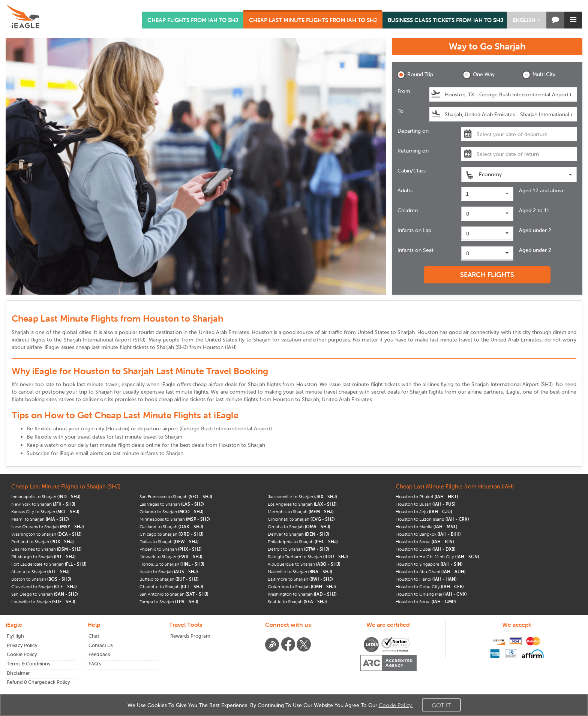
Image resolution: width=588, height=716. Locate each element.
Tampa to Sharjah (169, 601)
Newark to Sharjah (171, 556)
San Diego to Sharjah (44, 594)
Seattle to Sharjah (297, 601)
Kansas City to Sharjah (45, 512)
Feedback (99, 654)
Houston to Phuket (427, 497)
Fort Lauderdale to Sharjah (49, 564)
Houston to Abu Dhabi (430, 571)
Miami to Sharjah (40, 519)
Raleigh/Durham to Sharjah (308, 556)
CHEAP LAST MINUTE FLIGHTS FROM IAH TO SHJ (313, 20)
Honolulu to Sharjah (172, 564)
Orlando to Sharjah (171, 512)
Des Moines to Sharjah (46, 549)
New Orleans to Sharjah (47, 527)
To (400, 111)
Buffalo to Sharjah (169, 579)
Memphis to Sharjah (301, 512)
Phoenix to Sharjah (170, 549)
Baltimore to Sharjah (300, 579)
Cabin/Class (412, 171)
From (404, 91)
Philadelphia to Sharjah (303, 541)
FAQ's (95, 664)
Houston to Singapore (429, 564)
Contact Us (101, 645)
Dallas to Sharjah (169, 541)
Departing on (413, 131)
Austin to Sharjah (169, 571)
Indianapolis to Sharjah (46, 497)
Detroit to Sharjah (298, 549)
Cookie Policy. (396, 705)
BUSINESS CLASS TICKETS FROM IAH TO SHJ (445, 20)
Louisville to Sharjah (43, 601)
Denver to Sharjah (298, 534)
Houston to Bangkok (428, 534)
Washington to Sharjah (46, 534)
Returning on (413, 151)
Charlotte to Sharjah (171, 586)
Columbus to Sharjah (302, 586)
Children (408, 210)
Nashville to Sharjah (300, 571)
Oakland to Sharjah (171, 527)
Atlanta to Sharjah (40, 571)
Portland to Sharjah (42, 541)
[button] (527, 20)
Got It (441, 705)
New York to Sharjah (43, 504)
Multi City (539, 75)
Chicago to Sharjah (171, 534)
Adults (405, 190)
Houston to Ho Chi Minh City (437, 556)
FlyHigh (15, 636)
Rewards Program (190, 636)
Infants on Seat (415, 250)
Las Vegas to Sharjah (172, 504)
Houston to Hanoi (426, 579)
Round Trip (415, 75)
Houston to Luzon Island (432, 519)
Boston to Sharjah (41, 579)
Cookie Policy (22, 654)
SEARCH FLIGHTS (487, 275)
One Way (478, 75)
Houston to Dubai (425, 549)
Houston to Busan (425, 504)
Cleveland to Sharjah (44, 586)
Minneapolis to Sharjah (175, 519)
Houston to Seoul (425, 541)
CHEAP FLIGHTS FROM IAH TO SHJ (193, 20)
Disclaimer (18, 673)
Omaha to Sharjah (299, 527)
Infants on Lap (414, 230)
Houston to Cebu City (430, 586)
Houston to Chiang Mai (431, 594)
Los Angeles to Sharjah (302, 504)
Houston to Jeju (424, 512)
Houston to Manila (426, 527)
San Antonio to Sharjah (174, 594)
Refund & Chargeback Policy (38, 682)
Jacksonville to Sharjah (302, 497)
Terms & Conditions (28, 664)
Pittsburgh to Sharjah (43, 556)
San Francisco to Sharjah (176, 497)
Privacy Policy (22, 645)
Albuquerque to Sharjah (304, 564)
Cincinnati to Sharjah (301, 519)
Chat (94, 636)
